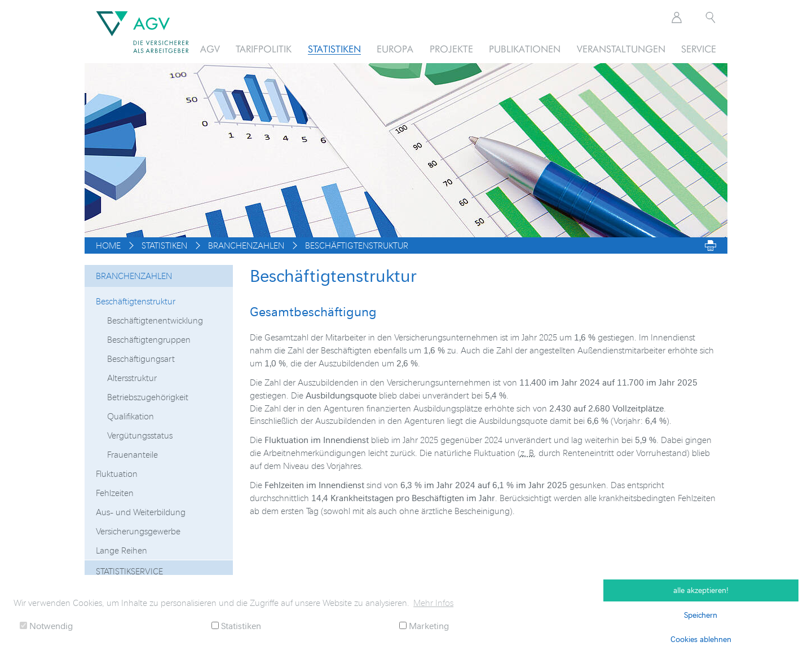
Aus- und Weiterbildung (141, 512)
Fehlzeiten (115, 493)
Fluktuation (117, 473)
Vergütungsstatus (140, 435)
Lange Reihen (122, 550)
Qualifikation (131, 416)
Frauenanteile (133, 454)
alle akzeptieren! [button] (701, 590)
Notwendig (46, 625)
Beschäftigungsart (141, 359)
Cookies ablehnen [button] (701, 639)
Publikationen (525, 49)
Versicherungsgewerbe (138, 531)
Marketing (424, 625)
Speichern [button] (701, 615)
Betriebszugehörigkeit (148, 397)
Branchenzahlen (134, 276)
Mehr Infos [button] (433, 603)
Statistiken (334, 49)
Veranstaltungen (621, 49)
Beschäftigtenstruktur (136, 301)
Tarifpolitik (264, 49)
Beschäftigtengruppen (149, 339)
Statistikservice (129, 571)
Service (699, 49)
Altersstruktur (132, 378)
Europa (395, 49)
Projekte (451, 49)
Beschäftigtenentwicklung (155, 320)
